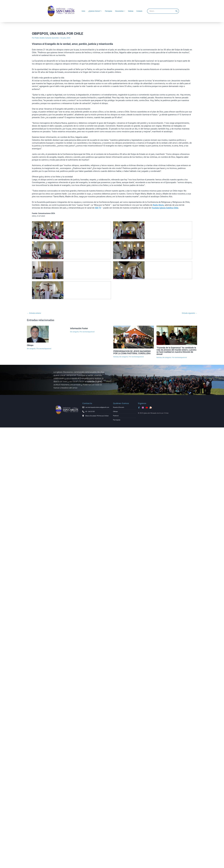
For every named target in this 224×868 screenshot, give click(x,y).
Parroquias (109, 11)
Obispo (30, 345)
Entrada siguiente (189, 313)
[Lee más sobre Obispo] (47, 334)
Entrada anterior (34, 313)
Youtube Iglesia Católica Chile (165, 208)
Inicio (83, 11)
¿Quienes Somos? (94, 11)
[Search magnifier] (176, 11)
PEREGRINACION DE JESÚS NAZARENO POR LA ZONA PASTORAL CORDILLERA (132, 352)
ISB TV (98, 208)
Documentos (119, 11)
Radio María (158, 205)
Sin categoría (31, 348)
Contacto (139, 11)
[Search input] (162, 11)
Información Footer (79, 328)
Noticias (131, 11)
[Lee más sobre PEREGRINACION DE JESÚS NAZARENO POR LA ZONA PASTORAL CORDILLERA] (134, 337)
